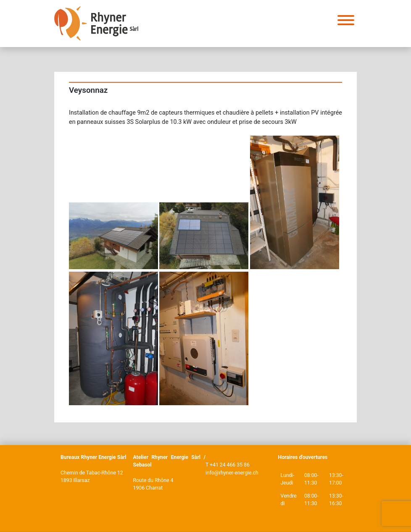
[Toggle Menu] (346, 20)
